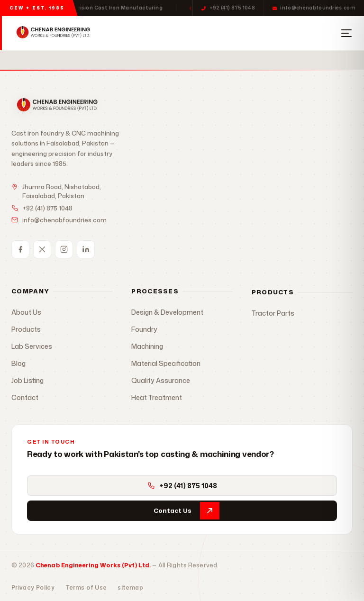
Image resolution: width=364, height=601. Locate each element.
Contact (25, 397)
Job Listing (27, 380)
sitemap (130, 587)
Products (26, 329)
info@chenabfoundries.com (314, 8)
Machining (147, 346)
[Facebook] (20, 249)
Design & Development (167, 312)
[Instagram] (64, 249)
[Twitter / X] (42, 249)
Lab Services (32, 346)
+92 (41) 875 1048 (228, 8)
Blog (18, 363)
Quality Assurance (161, 380)
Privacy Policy (33, 587)
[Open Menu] (346, 33)
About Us (26, 312)
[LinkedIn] (86, 249)
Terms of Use (86, 587)
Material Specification (166, 363)
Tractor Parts (273, 313)
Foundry (144, 329)
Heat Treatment (157, 397)
